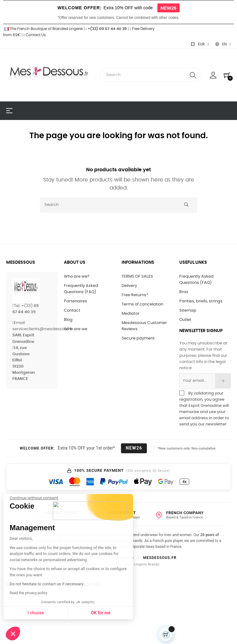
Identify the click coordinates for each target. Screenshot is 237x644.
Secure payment (138, 338)
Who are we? (77, 277)
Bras (184, 292)
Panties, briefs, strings (201, 301)
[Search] (118, 205)
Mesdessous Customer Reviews (144, 326)
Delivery (129, 286)
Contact (72, 311)
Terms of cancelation (142, 304)
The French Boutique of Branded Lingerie (43, 29)
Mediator (131, 314)
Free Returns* (135, 295)
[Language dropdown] (223, 44)
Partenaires (75, 301)
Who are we (76, 329)
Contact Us (35, 35)
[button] (13, 633)
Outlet (185, 320)
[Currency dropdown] (200, 44)
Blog (68, 320)
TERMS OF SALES (137, 277)
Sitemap (188, 311)
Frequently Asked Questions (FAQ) (81, 289)
